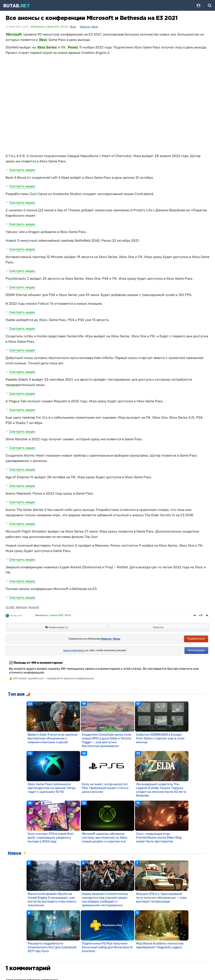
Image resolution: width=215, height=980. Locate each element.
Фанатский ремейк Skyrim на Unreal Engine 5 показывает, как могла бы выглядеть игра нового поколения (52, 900)
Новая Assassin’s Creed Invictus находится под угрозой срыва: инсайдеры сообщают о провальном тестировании (105, 900)
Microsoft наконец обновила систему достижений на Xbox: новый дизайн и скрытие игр (105, 838)
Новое (14, 853)
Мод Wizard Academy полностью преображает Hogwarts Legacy (160, 945)
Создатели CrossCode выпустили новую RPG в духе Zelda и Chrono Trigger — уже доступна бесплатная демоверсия (107, 740)
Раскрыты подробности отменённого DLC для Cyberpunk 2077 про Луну (52, 947)
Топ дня (16, 694)
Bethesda (22, 607)
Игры (73, 27)
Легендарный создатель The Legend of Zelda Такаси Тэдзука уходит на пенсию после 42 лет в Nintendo (161, 790)
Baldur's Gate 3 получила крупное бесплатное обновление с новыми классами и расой (53, 738)
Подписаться (196, 639)
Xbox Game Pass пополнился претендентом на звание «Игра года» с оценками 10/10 (52, 788)
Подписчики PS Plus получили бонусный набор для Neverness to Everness (107, 947)
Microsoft (34, 607)
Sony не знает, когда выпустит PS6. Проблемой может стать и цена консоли (105, 788)
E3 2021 (10, 607)
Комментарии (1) (57, 627)
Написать (158, 627)
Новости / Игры (89, 27)
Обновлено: (53, 615)
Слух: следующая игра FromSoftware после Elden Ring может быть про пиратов (159, 838)
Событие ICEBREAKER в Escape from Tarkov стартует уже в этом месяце (160, 738)
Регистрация (196, 650)
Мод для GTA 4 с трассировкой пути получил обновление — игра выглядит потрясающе (161, 898)
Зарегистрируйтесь (74, 650)
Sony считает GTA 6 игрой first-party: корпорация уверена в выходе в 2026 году (51, 838)
